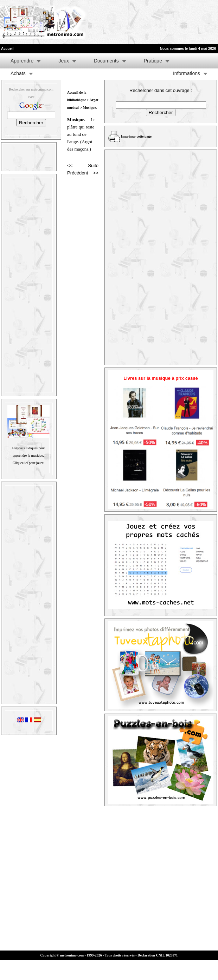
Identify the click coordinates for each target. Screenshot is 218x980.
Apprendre (22, 61)
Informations (187, 73)
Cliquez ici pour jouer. (28, 463)
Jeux (64, 61)
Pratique (153, 61)
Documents (106, 61)
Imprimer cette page (136, 136)
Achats (18, 73)
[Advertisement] (110, 22)
